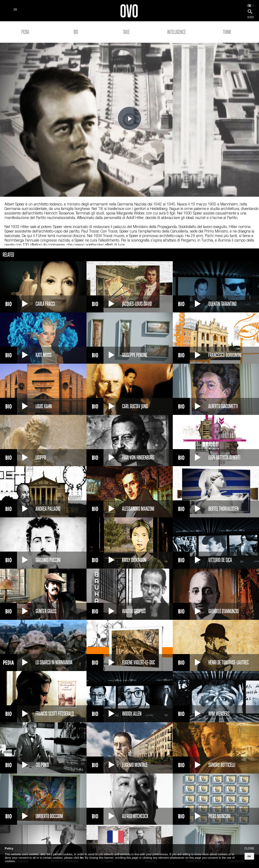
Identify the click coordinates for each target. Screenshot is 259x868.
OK (249, 856)
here (82, 858)
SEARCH (251, 17)
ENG (249, 6)
